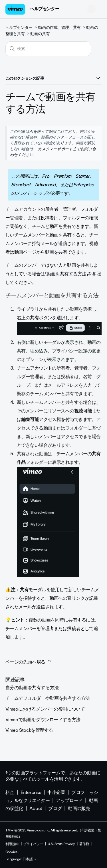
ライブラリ (28, 309)
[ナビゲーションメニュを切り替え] (91, 9)
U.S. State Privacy (61, 844)
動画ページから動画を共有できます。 (52, 252)
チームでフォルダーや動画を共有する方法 (48, 698)
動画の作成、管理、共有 (59, 28)
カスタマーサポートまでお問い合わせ (53, 152)
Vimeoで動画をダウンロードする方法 (43, 720)
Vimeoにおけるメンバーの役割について (45, 709)
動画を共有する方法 (66, 274)
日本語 (30, 859)
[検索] (48, 49)
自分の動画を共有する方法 (32, 688)
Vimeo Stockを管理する (29, 730)
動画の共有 (40, 34)
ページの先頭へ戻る (29, 662)
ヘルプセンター (45, 9)
